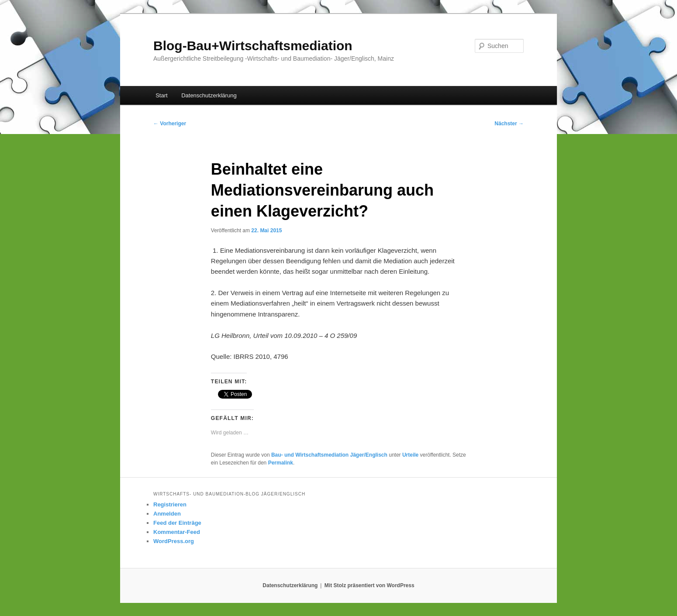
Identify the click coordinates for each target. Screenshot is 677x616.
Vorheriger (170, 124)
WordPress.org (174, 541)
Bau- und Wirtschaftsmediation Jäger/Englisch (329, 455)
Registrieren (170, 504)
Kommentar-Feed (177, 532)
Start (161, 95)
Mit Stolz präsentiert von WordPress (370, 585)
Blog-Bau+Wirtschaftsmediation (253, 46)
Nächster (509, 124)
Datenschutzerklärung (209, 95)
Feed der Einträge (177, 523)
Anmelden (167, 514)
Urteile (410, 455)
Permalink (281, 463)
